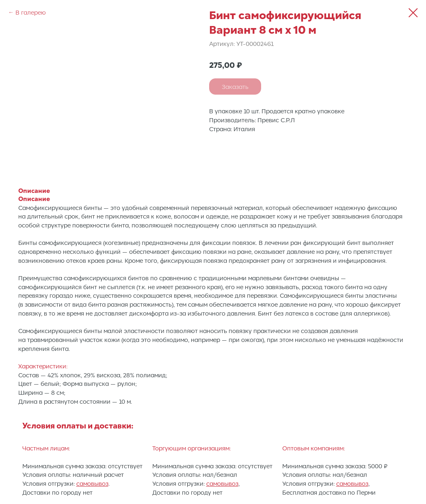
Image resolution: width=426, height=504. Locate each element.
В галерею (31, 12)
